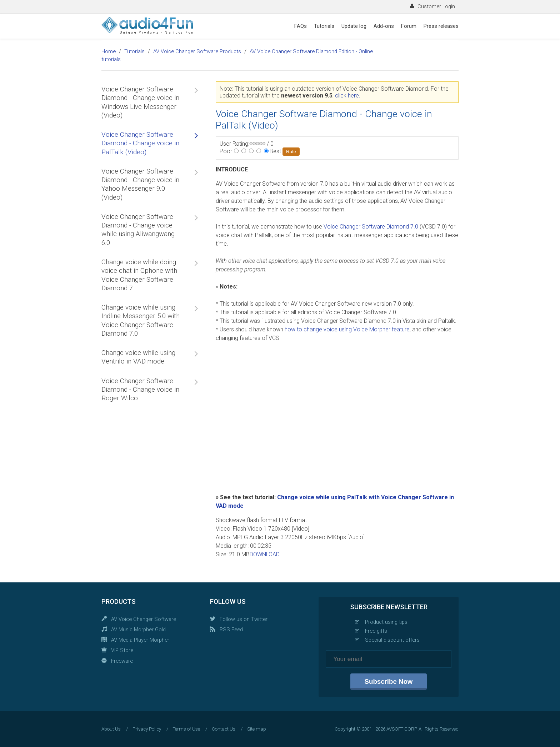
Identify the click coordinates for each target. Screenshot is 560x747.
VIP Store (122, 650)
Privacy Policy (147, 729)
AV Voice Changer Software (144, 619)
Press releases (441, 26)
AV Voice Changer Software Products (197, 51)
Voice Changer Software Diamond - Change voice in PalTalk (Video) (140, 143)
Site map (257, 729)
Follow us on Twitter (244, 619)
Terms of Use (186, 729)
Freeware (122, 661)
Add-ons (384, 26)
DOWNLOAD (265, 554)
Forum (409, 26)
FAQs (301, 26)
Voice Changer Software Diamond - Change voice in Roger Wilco (140, 390)
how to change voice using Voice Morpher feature (347, 329)
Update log (354, 26)
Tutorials (324, 26)
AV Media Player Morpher (140, 640)
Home (109, 51)
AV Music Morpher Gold (138, 630)
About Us (111, 729)
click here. (348, 96)
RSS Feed (231, 630)
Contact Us (224, 729)
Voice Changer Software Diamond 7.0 (371, 227)
